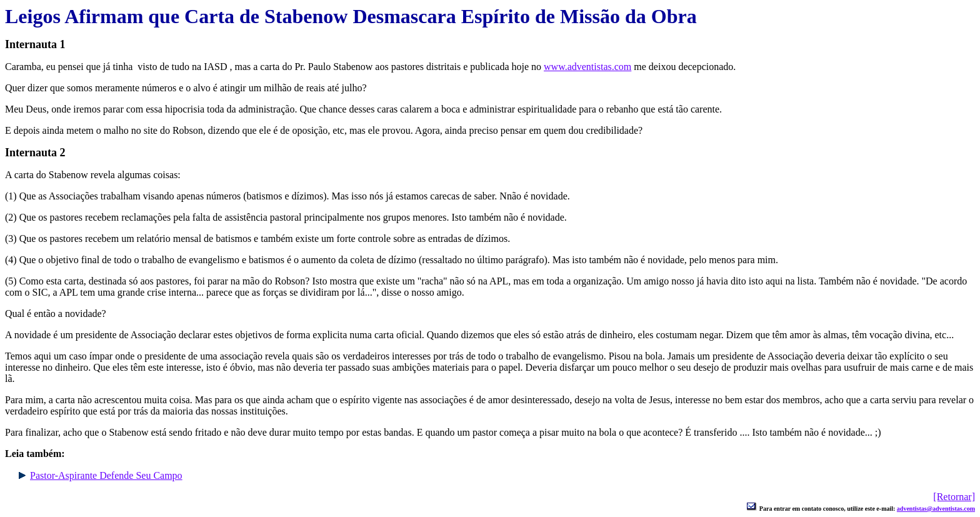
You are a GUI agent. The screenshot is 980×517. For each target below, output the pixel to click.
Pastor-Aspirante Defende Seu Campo (106, 475)
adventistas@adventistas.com (936, 509)
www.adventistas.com (587, 67)
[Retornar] (954, 497)
